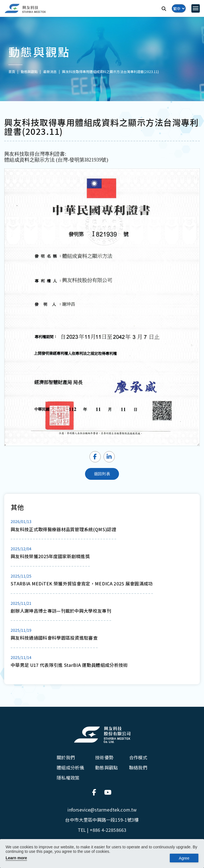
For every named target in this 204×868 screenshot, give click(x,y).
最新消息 (50, 71)
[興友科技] (25, 9)
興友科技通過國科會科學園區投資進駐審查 (54, 638)
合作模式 (138, 757)
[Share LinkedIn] (109, 457)
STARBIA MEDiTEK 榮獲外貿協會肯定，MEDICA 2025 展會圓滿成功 (82, 583)
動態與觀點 (106, 767)
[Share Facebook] (95, 457)
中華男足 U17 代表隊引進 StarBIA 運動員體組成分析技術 (69, 665)
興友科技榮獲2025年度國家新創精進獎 (50, 556)
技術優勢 (104, 757)
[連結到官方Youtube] (108, 792)
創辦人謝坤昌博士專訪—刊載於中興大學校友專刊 (61, 611)
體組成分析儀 (70, 767)
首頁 (12, 71)
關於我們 (66, 757)
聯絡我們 (138, 767)
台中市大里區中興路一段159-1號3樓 (102, 820)
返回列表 (102, 474)
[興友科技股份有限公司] (102, 735)
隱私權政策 (68, 778)
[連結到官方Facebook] (96, 792)
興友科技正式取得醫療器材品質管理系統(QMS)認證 (63, 529)
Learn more (16, 858)
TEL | (102, 830)
